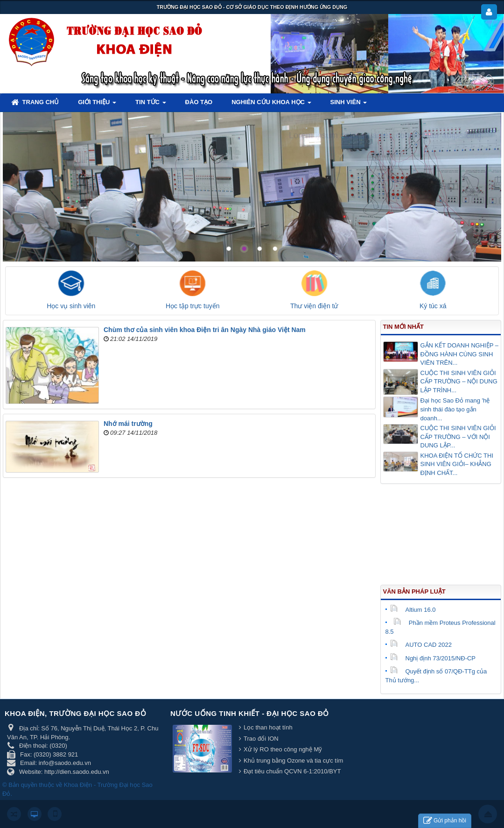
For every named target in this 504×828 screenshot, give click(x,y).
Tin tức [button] (151, 105)
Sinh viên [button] (349, 105)
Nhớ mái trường (128, 424)
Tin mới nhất (403, 327)
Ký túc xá (433, 306)
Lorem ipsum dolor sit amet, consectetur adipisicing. (386, 135)
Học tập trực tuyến (192, 306)
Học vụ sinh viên (71, 306)
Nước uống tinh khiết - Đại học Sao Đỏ (250, 713)
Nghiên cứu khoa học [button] (271, 105)
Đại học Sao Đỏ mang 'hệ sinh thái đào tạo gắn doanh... (455, 409)
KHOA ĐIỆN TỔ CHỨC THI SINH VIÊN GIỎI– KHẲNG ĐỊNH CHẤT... (457, 464)
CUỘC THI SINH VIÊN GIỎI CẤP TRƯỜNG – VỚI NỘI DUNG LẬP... (458, 437)
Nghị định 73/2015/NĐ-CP (433, 658)
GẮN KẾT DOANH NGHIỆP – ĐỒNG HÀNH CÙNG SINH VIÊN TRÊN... (459, 354)
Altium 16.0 (413, 610)
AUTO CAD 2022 (421, 645)
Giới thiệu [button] (97, 105)
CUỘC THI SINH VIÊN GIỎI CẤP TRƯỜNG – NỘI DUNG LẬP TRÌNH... (459, 382)
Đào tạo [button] (199, 102)
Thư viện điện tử (314, 306)
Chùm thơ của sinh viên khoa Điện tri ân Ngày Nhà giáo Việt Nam (205, 330)
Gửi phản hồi (445, 821)
